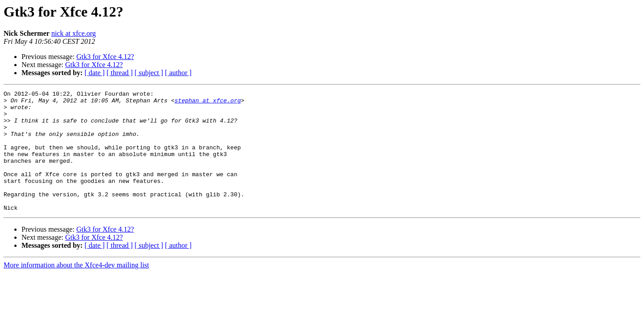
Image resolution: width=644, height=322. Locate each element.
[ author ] (178, 73)
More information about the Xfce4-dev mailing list (76, 289)
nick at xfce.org (74, 33)
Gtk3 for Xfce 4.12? (105, 57)
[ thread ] (120, 73)
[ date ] (95, 73)
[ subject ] (149, 73)
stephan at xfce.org (208, 103)
